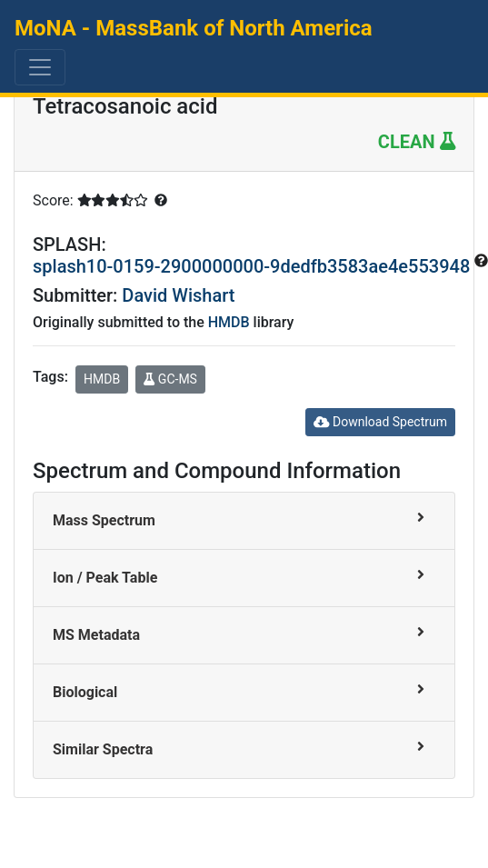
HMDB (229, 322)
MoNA (194, 28)
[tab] (244, 521)
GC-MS (170, 379)
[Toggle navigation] (40, 67)
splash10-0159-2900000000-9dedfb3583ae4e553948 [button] (254, 266)
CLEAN (417, 142)
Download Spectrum (380, 422)
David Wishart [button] (178, 295)
